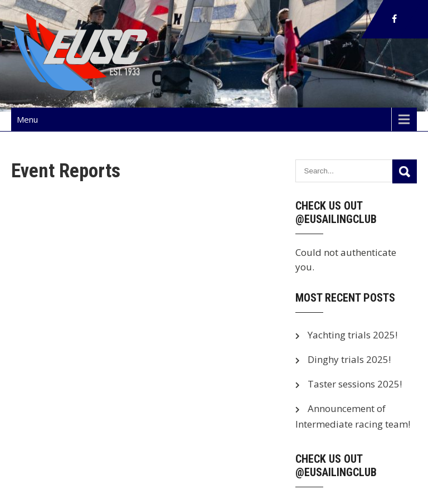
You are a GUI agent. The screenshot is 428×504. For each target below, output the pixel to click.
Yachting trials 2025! (352, 335)
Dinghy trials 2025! (349, 359)
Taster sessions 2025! (355, 384)
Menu (27, 119)
